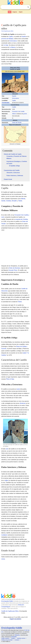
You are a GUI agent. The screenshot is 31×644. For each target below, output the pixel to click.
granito (25, 114)
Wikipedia (17, 635)
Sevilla (3, 201)
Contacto (17, 640)
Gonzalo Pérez (13, 270)
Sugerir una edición (15, 619)
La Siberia (12, 47)
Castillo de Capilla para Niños (10, 611)
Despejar (25, 7)
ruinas (3, 559)
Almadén (14, 201)
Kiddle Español (5, 638)
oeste (18, 389)
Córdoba (8, 201)
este (7, 449)
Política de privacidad (7, 640)
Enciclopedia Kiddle (7, 601)
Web (10, 12)
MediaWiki (14, 637)
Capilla (11, 37)
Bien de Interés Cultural (12, 71)
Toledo (20, 201)
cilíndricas (22, 403)
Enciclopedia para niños (7, 31)
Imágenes (15, 12)
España (24, 37)
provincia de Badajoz (7, 39)
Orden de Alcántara (15, 268)
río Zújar (6, 45)
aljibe (6, 480)
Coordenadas (6, 103)
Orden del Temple (17, 123)
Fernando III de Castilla (18, 111)
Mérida (23, 199)
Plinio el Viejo (10, 379)
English (21, 12)
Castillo (14, 107)
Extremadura (13, 41)
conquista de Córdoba (21, 219)
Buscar (28, 7)
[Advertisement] (15, 18)
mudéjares (4, 535)
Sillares (14, 114)
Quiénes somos (21, 638)
